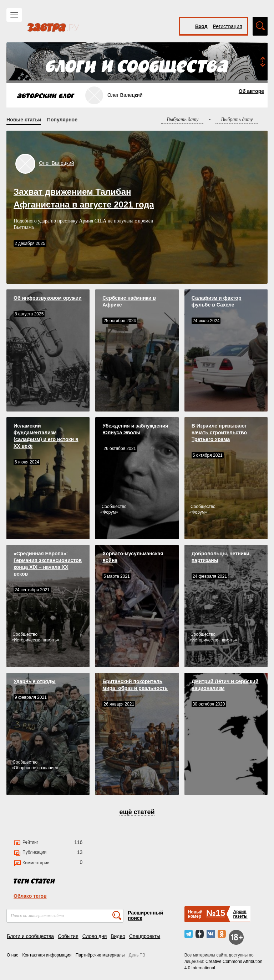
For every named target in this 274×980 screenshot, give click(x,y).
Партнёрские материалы (100, 955)
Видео (118, 936)
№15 (216, 913)
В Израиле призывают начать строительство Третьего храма (219, 433)
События (68, 936)
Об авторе (251, 91)
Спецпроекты (145, 936)
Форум (109, 512)
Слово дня (95, 936)
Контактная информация (47, 955)
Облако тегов (30, 896)
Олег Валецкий (57, 163)
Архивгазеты (240, 914)
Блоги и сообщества (30, 936)
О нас (12, 955)
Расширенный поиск (145, 915)
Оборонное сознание (35, 768)
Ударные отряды (35, 681)
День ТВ (137, 955)
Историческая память (35, 640)
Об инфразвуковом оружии (48, 298)
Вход (201, 26)
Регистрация (228, 26)
